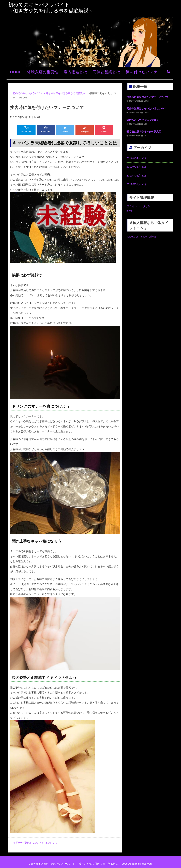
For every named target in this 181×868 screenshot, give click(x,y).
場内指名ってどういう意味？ (143, 120)
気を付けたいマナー (144, 72)
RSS (129, 211)
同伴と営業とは (106, 72)
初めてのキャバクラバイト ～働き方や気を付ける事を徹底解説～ (82, 864)
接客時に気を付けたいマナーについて (148, 97)
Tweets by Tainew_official (141, 237)
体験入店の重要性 (43, 72)
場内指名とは (75, 72)
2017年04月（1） (137, 158)
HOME (16, 72)
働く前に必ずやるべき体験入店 (144, 132)
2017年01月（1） (137, 184)
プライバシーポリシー (140, 206)
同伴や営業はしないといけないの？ (36, 843)
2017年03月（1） (137, 167)
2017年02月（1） (137, 176)
